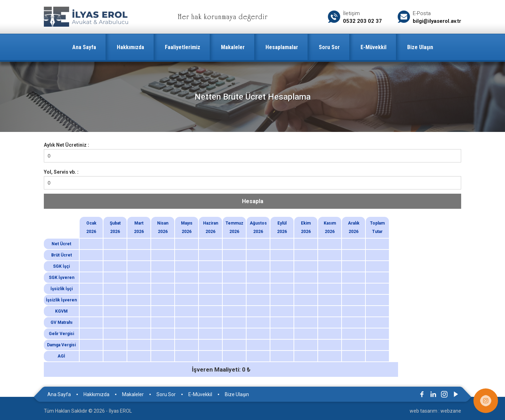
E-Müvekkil (373, 47)
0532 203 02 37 (362, 21)
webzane (451, 411)
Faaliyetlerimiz (183, 47)
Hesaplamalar (282, 47)
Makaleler (233, 47)
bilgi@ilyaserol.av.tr (437, 21)
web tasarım (423, 411)
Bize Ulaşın (420, 47)
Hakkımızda (130, 47)
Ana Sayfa (84, 47)
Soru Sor (329, 47)
